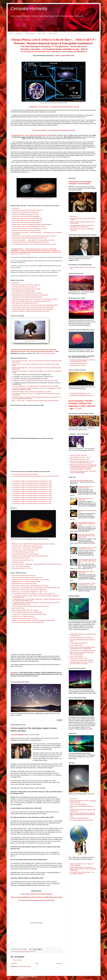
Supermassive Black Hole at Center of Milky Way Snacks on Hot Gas (37, 199)
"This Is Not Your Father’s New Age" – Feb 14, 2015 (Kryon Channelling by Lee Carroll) (82, 462)
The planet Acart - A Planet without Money (23, 616)
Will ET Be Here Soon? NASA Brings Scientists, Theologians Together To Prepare (34, 236)
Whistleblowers (30, 33)
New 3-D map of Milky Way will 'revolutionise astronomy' (27, 220)
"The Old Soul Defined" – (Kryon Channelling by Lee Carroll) (87, 584)
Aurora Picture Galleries (76, 656)
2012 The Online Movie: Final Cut (21, 558)
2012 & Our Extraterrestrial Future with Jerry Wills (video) (27, 612)
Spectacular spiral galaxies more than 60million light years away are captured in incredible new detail (83, 815)
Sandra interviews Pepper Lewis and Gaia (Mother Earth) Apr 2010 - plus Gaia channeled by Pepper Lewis (83, 869)
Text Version (82, 139)
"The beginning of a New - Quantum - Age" (82, 406)
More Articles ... (16, 208)
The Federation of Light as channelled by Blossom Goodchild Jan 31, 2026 (32, 491)
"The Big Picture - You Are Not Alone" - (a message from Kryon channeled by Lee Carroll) (53, 107)
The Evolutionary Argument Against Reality (23, 291)
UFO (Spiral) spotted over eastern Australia (81, 820)
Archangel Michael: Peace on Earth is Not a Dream (86, 487)
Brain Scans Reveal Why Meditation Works (81, 480)
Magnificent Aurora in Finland (78, 365)
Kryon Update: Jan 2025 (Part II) (75, 52)
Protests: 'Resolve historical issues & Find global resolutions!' (53, 43)
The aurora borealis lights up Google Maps (81, 638)
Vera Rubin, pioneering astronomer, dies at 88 (24, 287)
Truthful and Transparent (24, 952)
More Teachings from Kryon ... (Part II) (80, 457)
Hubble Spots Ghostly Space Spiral (79, 818)
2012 (16, 952)
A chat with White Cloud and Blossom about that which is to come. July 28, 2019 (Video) (35, 476)
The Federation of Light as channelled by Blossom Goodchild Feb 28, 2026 (32, 487)
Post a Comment (18, 960)
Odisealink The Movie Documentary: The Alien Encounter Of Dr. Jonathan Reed (33, 620)
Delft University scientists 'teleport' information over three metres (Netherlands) (33, 307)
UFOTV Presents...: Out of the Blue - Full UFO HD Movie (27, 548)
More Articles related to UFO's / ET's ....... (23, 568)
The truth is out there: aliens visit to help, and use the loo (27, 546)
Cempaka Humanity (29, 9)
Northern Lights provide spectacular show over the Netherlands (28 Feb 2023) (82, 361)
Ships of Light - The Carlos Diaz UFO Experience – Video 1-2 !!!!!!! (30, 592)
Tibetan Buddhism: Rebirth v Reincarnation (81, 396)
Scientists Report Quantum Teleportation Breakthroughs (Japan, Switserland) (33, 309)
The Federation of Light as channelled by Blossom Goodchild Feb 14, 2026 (32, 489)
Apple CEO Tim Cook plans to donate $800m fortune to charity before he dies (87, 536)
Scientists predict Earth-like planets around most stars (26, 231)
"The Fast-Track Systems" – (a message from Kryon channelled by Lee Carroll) (33, 240)
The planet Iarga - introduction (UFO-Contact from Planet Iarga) (29, 614)
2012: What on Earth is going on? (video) (23, 552)
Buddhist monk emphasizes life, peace (80, 394)
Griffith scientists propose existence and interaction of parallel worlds (30, 295)
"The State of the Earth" (30, 49)
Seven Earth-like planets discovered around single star (27, 222)
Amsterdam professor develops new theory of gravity (26, 289)
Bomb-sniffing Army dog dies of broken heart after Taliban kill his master (87, 524)
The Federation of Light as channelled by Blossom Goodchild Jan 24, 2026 (32, 493)
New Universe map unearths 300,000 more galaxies (26, 216)
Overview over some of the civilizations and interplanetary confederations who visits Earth (36, 588)
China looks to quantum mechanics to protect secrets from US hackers (31, 311)
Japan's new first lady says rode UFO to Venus (24, 618)
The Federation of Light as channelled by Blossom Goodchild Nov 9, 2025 (32, 501)
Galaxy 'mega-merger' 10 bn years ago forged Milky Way (27, 218)
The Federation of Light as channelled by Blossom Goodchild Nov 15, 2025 (32, 499)
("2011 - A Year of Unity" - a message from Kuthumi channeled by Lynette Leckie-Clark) (35, 401)
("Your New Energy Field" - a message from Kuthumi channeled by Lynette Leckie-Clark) (36, 386)
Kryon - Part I (42, 33)
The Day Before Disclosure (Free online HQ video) (25, 554)
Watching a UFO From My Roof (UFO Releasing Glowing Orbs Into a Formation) (33, 544)
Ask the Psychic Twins (18, 562)
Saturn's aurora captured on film (79, 658)
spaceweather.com (67, 55)
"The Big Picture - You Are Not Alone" (70, 47)
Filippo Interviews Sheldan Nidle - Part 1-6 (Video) (25, 610)
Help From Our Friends (18, 608)
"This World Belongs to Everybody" (36, 47)
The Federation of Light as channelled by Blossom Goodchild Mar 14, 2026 (32, 485)
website (57, 55)
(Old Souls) (56, 52)
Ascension (19, 33)
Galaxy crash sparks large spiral (79, 804)
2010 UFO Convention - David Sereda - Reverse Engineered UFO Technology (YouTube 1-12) (37, 564)
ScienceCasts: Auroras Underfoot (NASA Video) (83, 651)
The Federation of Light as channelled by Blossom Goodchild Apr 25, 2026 (32, 481)
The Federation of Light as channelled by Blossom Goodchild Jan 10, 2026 (32, 495)
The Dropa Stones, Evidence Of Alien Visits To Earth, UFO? (28, 622)
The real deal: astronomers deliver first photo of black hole (28, 210)
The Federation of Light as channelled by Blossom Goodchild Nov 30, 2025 (32, 497)
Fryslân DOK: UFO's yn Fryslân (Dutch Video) (24, 584)
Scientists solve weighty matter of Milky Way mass (25, 214)
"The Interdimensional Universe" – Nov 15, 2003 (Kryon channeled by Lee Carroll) (34, 244)
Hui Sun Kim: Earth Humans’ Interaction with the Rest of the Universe (30, 606)
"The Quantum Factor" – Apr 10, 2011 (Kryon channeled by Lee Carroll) (31, 135)
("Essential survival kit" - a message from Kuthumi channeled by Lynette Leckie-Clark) (35, 381)
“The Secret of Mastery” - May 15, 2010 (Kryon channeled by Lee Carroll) (32, 392)
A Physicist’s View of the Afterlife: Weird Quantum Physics (27, 297)
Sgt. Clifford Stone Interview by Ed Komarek (24, 576)
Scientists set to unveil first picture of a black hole (25, 212)
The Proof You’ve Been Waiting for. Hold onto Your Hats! (27, 578)
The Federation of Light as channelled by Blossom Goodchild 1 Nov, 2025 (32, 504)
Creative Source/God (38, 252)
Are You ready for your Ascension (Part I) (36, 52)
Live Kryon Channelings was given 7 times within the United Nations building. (83, 472)
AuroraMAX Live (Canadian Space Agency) (82, 660)
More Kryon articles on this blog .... (79, 455)
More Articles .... (16, 283)
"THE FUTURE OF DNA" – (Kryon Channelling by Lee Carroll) (29, 226)
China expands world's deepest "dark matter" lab (25, 303)
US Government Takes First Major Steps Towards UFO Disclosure (30, 238)
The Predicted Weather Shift (55, 49)
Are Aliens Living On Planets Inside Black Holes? (25, 550)
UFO (32, 952)
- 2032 (78, 49)
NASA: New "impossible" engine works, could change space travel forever (32, 301)
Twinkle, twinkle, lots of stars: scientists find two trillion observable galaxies (32, 225)
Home (11, 33)
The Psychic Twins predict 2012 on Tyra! (23, 560)
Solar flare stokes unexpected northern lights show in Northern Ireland (82, 653)
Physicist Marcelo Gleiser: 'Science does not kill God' (26, 285)
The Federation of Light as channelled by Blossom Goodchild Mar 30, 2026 (32, 483)
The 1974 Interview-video (47, 354)
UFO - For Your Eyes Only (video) (21, 566)
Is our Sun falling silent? (76, 645)
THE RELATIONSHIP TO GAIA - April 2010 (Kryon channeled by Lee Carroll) (81, 663)
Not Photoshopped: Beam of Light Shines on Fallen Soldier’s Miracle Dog (87, 561)
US (34, 952)
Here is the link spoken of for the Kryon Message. (25, 474)
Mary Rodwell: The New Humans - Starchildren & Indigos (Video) (29, 590)
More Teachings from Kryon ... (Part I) (80, 459)
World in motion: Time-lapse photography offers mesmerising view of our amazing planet (83, 648)
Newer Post (14, 964)
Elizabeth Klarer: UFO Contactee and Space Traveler (26, 582)
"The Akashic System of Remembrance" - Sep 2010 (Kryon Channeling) (82, 873)
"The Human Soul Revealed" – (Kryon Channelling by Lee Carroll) (30, 228)
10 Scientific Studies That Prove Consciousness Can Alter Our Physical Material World (35, 305)
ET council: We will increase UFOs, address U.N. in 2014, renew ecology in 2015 (34, 594)
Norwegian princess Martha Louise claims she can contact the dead (30, 556)
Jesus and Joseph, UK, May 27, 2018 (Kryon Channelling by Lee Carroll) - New (82, 226)
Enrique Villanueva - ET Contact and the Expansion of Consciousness (31, 580)
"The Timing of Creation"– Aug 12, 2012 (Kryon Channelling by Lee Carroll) (53, 130)
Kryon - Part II (53, 33)
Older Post (59, 964)
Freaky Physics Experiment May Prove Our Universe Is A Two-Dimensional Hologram (35, 299)
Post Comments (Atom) (24, 966)
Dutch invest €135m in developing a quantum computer (27, 293)
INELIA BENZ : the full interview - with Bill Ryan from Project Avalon (30, 586)
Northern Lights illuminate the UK (79, 363)
